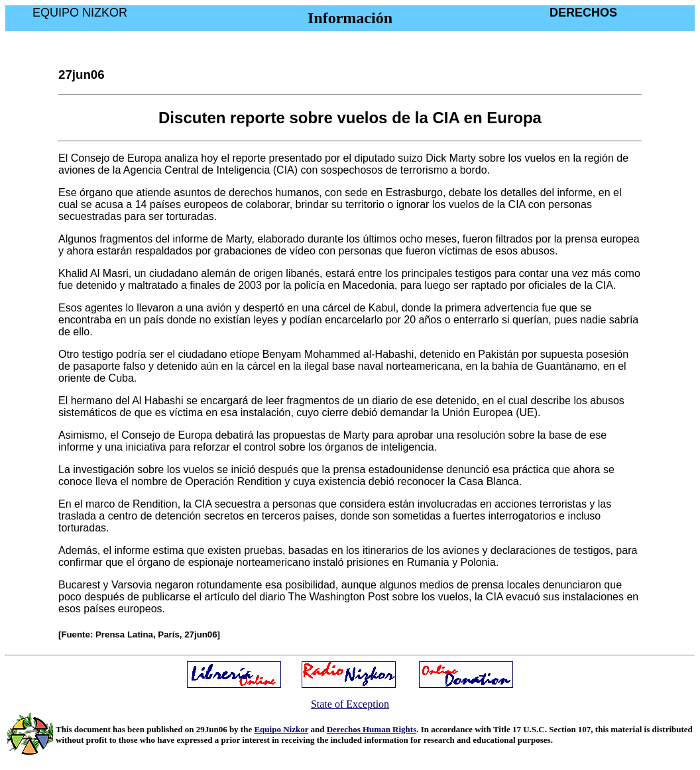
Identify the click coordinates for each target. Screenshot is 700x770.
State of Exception (350, 704)
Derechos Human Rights (372, 729)
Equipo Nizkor (281, 729)
